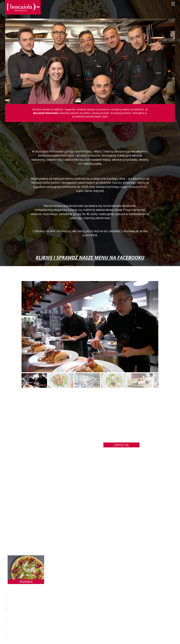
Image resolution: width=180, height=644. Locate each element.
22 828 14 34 (69, 448)
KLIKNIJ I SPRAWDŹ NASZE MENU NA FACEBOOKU (90, 258)
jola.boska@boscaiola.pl (67, 444)
